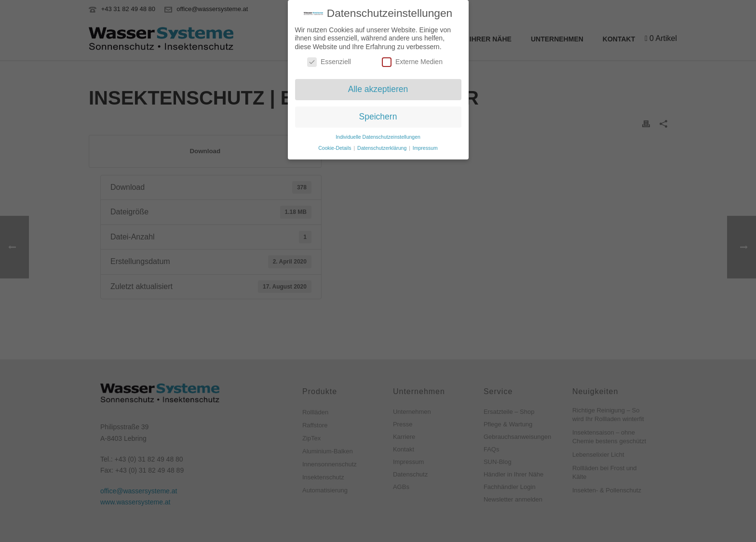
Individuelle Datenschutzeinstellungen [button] (378, 135)
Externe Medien (412, 60)
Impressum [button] (425, 146)
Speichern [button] (378, 115)
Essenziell (329, 60)
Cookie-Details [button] (335, 146)
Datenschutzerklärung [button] (383, 146)
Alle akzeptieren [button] (378, 88)
